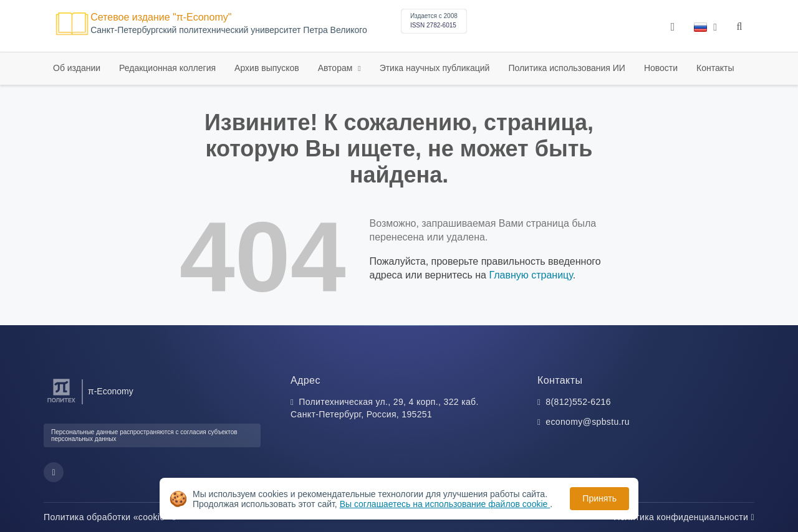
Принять (599, 498)
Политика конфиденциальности (684, 517)
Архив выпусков (267, 68)
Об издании (77, 68)
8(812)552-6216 (578, 402)
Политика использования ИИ (566, 68)
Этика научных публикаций (435, 68)
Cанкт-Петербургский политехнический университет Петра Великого (229, 30)
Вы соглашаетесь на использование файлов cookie (445, 504)
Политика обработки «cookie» (110, 517)
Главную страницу (531, 275)
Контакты (715, 68)
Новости (661, 68)
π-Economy (111, 391)
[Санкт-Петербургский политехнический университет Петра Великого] (61, 403)
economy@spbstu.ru (588, 422)
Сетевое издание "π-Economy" (161, 17)
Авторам (337, 68)
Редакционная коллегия (167, 68)
